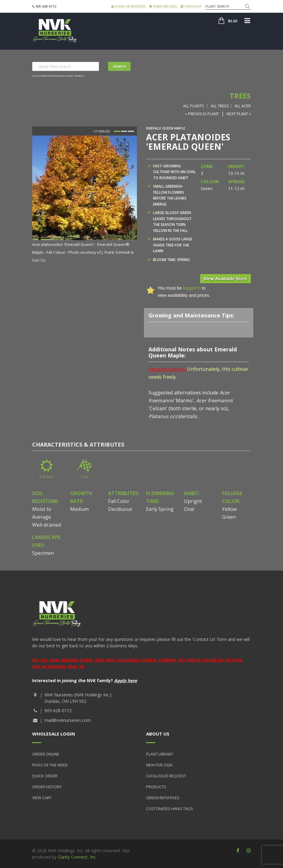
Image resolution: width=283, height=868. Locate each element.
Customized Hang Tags (170, 809)
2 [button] (124, 131)
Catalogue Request (166, 776)
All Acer (243, 106)
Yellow (229, 509)
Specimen (43, 553)
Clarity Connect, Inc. (77, 857)
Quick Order (45, 776)
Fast (85, 477)
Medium (79, 509)
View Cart (42, 798)
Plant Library (160, 754)
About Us (158, 734)
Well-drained (47, 525)
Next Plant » (239, 114)
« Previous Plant (202, 114)
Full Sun (47, 477)
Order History (47, 787)
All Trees (220, 106)
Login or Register (128, 6)
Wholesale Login (54, 734)
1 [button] (117, 131)
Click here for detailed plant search (58, 76)
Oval (189, 509)
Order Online (46, 754)
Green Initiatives (163, 798)
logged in (192, 288)
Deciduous (120, 509)
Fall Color (119, 501)
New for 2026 (159, 765)
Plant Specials (163, 6)
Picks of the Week (50, 765)
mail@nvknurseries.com (68, 720)
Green (229, 517)
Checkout (191, 6)
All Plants (194, 106)
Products (156, 787)
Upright (193, 501)
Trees (240, 96)
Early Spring (160, 509)
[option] (85, 200)
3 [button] (131, 131)
